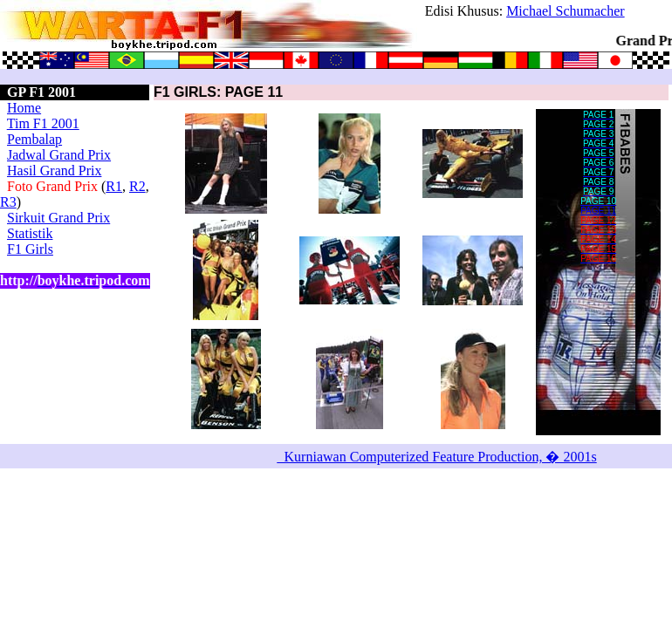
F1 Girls (30, 249)
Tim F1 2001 (43, 123)
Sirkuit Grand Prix (58, 218)
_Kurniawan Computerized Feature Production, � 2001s (437, 457)
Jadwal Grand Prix (59, 155)
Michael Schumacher (566, 11)
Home (24, 108)
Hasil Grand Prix (54, 171)
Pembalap (34, 139)
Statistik (30, 233)
